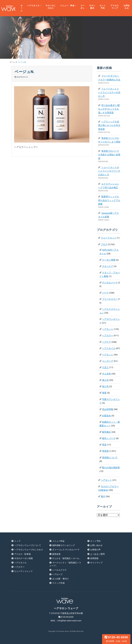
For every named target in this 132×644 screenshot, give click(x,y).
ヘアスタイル (33, 6)
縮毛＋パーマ (109, 438)
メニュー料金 (58, 541)
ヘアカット (108, 329)
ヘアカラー (108, 335)
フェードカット (109, 238)
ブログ (104, 244)
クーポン (83, 7)
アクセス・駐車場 (22, 554)
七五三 (105, 367)
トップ (17, 541)
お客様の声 (95, 550)
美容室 (105, 451)
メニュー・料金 (67, 6)
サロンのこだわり (51, 7)
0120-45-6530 (116, 639)
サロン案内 (92, 7)
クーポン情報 (109, 260)
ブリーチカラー (110, 299)
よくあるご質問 (97, 554)
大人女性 (107, 374)
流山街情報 (108, 409)
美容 (104, 445)
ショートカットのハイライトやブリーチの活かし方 (109, 171)
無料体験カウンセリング (64, 545)
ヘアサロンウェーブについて (28, 545)
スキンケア (108, 266)
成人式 (105, 380)
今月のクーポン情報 (24, 558)
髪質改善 (56, 554)
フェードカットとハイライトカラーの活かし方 (109, 92)
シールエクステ (59, 570)
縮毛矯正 (107, 432)
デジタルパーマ (110, 283)
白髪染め (107, 416)
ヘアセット (108, 355)
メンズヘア (108, 361)
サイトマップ (96, 563)
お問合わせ (127, 7)
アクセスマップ (115, 7)
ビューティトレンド (24, 571)
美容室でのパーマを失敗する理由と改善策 (109, 155)
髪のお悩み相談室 (111, 467)
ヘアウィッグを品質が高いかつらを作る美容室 (109, 125)
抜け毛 (105, 386)
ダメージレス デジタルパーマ (66, 550)
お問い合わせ (96, 545)
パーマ (105, 293)
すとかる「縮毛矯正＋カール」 (67, 558)
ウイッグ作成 (58, 583)
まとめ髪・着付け (60, 579)
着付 (103, 496)
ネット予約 (103, 7)
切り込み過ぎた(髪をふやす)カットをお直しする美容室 (109, 109)
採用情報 (94, 558)
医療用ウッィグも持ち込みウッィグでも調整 (109, 200)
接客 (104, 393)
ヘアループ (57, 574)
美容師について (110, 457)
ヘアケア (107, 342)
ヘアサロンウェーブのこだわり (29, 550)
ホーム (22, 8)
